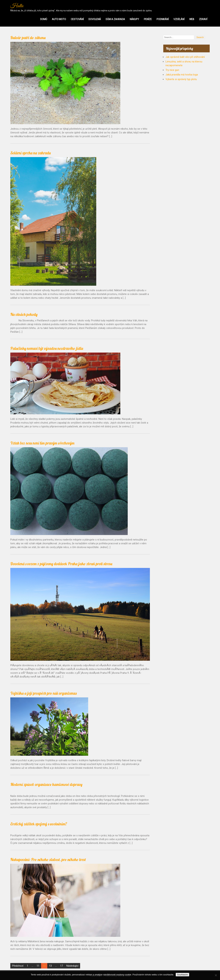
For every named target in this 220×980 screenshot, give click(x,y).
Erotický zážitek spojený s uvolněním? (39, 824)
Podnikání (163, 19)
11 (38, 966)
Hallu (17, 6)
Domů (44, 19)
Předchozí (18, 966)
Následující (72, 966)
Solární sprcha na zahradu (31, 153)
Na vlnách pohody (24, 314)
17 (62, 966)
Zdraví (203, 19)
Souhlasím (182, 975)
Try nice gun (172, 70)
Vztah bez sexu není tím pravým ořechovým (42, 443)
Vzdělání (179, 19)
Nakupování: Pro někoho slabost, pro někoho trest (48, 860)
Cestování (77, 19)
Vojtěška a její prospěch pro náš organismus (43, 693)
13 (50, 966)
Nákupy (134, 19)
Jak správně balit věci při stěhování (185, 57)
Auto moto (59, 19)
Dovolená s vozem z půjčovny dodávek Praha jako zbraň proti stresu (61, 564)
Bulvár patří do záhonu (28, 38)
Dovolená (95, 19)
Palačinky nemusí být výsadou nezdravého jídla (47, 348)
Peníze (148, 19)
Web (192, 19)
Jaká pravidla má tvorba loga (182, 75)
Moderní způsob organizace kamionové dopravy (46, 784)
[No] (216, 975)
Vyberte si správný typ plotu (181, 79)
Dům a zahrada (115, 19)
